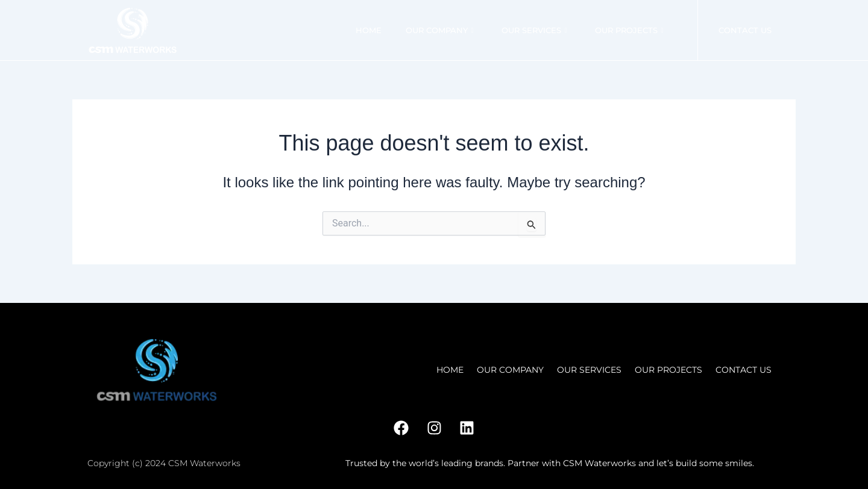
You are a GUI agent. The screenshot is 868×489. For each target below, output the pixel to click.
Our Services (534, 30)
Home (368, 30)
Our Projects (629, 30)
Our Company (439, 30)
